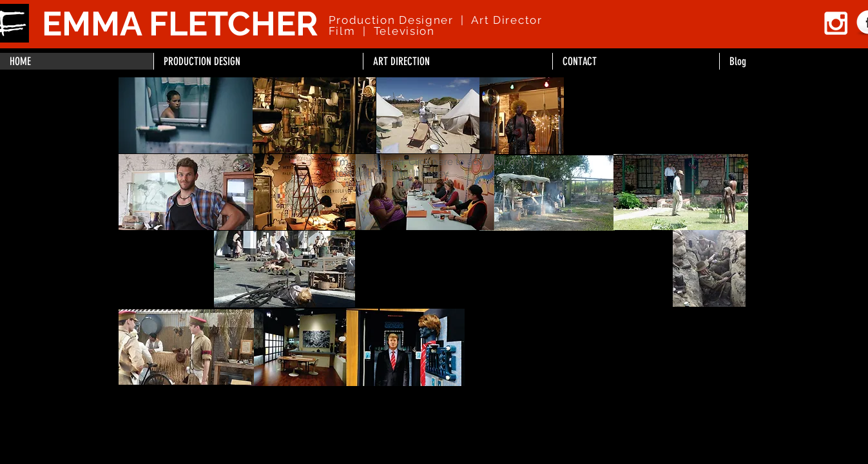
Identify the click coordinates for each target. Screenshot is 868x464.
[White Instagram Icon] (836, 23)
